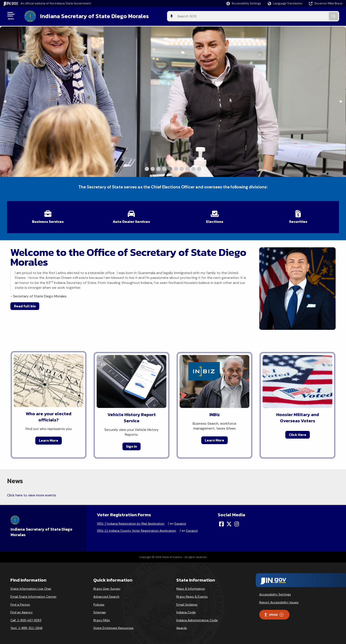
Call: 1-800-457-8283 (26, 618)
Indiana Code (186, 610)
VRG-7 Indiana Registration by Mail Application (131, 521)
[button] (244, 3)
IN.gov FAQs (102, 618)
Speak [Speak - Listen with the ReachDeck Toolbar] (274, 613)
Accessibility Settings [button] (275, 592)
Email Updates (187, 602)
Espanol (180, 521)
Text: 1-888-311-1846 (26, 626)
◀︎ (7, 100)
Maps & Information (191, 586)
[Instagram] (237, 522)
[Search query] (303, 16)
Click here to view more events (32, 493)
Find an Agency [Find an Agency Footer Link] (22, 610)
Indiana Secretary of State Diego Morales (90, 16)
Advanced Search (106, 594)
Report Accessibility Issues (279, 600)
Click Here (298, 432)
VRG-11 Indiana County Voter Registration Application (136, 528)
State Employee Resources (113, 626)
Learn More (49, 438)
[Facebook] (221, 522)
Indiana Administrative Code (197, 618)
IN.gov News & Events (192, 594)
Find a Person (20, 602)
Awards (182, 626)
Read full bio (25, 304)
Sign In (132, 444)
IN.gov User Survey (107, 586)
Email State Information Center (33, 594)
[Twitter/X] (229, 522)
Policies (99, 602)
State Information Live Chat (31, 586)
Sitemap (100, 610)
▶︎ (343, 100)
